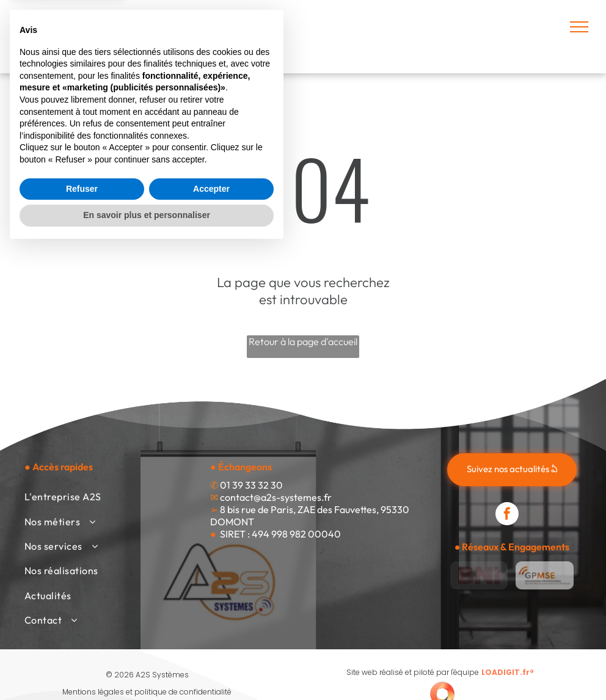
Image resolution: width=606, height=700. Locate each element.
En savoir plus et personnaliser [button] (147, 666)
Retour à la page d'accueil (303, 341)
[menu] (579, 27)
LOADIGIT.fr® (508, 672)
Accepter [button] (211, 640)
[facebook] (507, 515)
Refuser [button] (82, 640)
